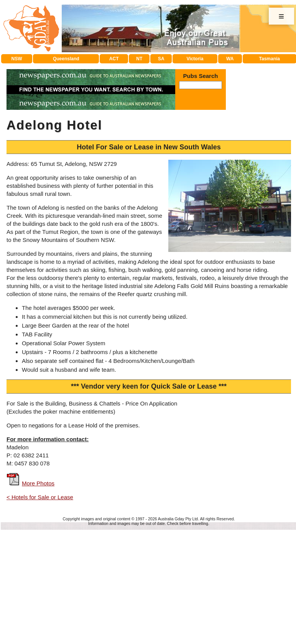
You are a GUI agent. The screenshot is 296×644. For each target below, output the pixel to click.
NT (139, 172)
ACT (114, 172)
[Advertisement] (149, 110)
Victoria (195, 172)
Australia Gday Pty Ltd (178, 632)
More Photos (38, 597)
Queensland (66, 172)
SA (161, 172)
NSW (17, 172)
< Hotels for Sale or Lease (40, 610)
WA (230, 172)
